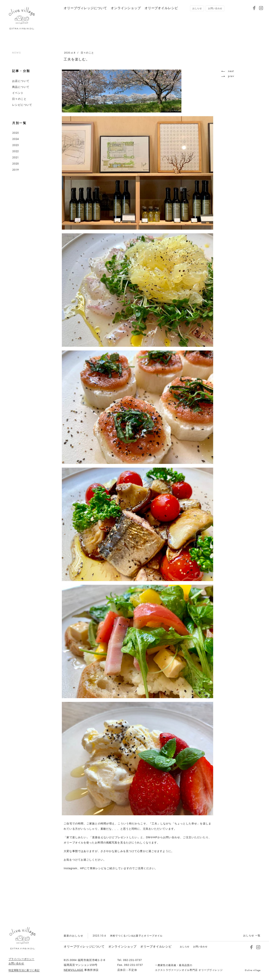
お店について (21, 81)
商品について (21, 87)
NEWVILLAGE (74, 970)
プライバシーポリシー (21, 959)
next (228, 71)
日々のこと (19, 99)
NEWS (17, 53)
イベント (18, 93)
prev (228, 76)
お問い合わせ (16, 963)
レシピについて (22, 105)
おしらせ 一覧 (252, 936)
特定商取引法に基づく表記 (24, 970)
